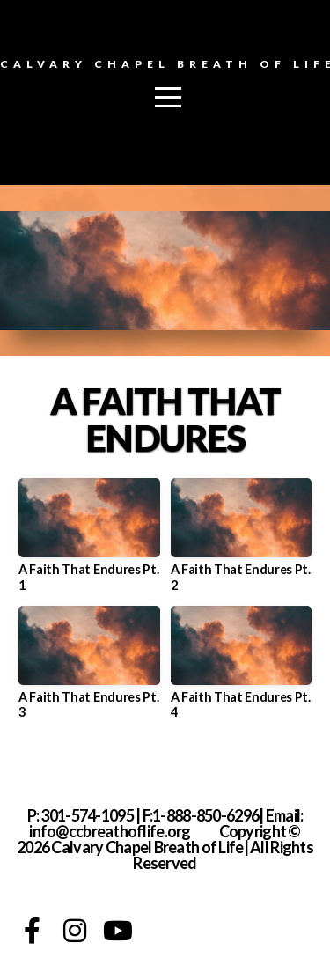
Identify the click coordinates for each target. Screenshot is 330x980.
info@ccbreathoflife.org (110, 831)
